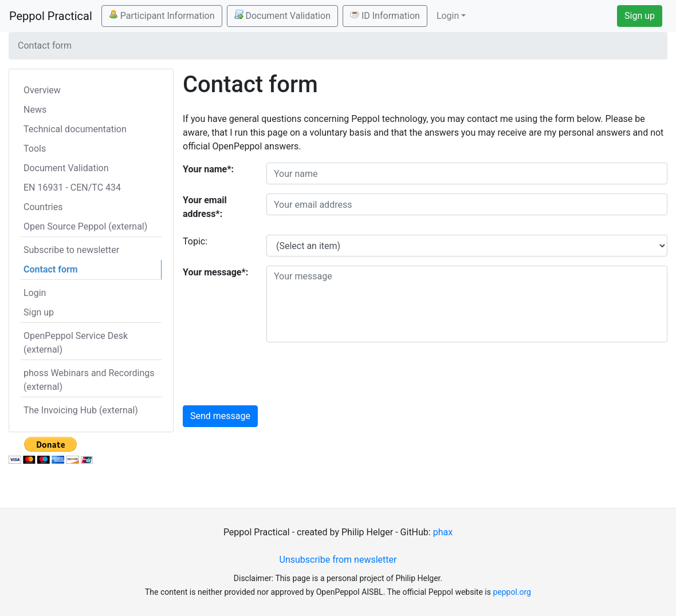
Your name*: (208, 169)
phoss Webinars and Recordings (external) (89, 380)
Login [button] (448, 16)
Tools (35, 149)
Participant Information (162, 15)
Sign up (640, 16)
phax (443, 532)
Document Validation (282, 15)
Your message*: (215, 272)
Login (35, 293)
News (35, 110)
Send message (220, 416)
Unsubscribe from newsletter (338, 560)
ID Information (385, 15)
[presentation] (353, 374)
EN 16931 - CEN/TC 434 (72, 187)
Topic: (195, 241)
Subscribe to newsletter (71, 250)
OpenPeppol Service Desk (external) (76, 343)
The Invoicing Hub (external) (81, 410)
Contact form (51, 269)
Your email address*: (205, 207)
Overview (42, 90)
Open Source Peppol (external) (85, 226)
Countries (43, 207)
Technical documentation (75, 129)
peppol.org (512, 592)
